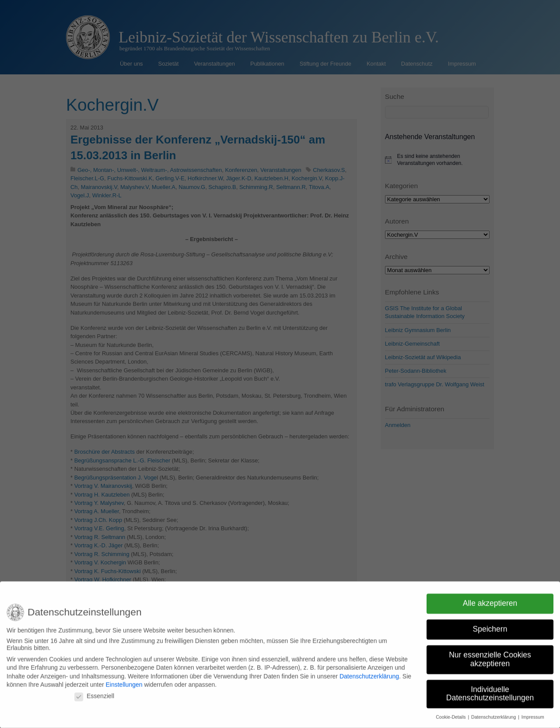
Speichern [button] (490, 624)
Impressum (533, 712)
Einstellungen (124, 680)
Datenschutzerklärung (369, 672)
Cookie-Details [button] (451, 712)
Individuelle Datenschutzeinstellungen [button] (490, 689)
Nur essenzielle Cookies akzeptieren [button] (490, 654)
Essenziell (94, 691)
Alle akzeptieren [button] (490, 598)
